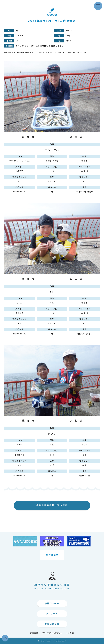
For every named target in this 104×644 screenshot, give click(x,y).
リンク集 (70, 633)
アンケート (52, 614)
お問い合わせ (52, 624)
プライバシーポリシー (52, 633)
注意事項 (34, 633)
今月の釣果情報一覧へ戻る (52, 505)
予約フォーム (52, 603)
